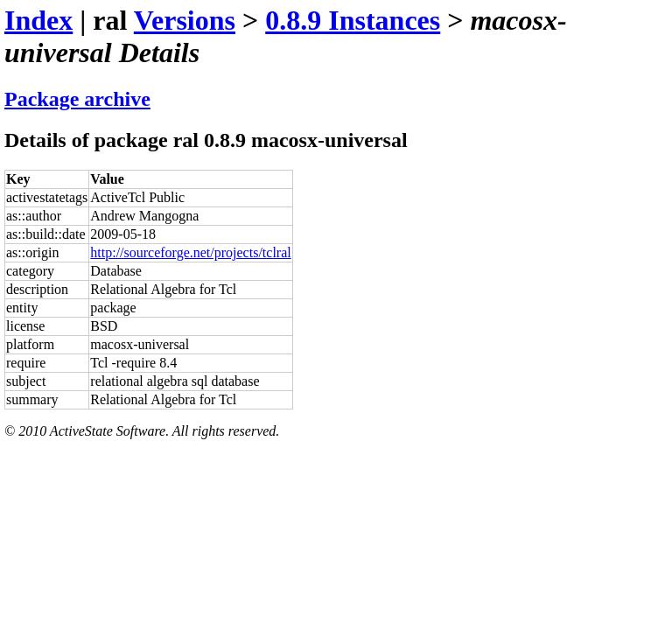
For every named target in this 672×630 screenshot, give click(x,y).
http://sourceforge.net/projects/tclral (190, 252)
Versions (185, 20)
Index (38, 20)
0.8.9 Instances (353, 20)
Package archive (77, 99)
